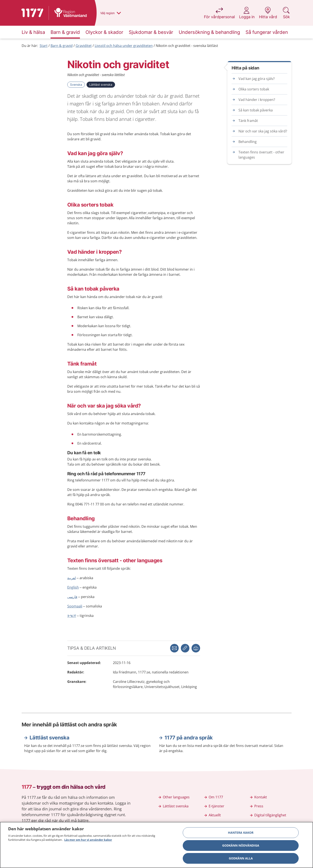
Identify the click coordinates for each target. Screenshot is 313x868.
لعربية (72, 578)
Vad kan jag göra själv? (257, 79)
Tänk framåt (248, 121)
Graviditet (84, 46)
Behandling (248, 142)
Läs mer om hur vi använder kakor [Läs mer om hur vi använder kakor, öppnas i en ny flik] (88, 841)
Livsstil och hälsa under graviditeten (124, 46)
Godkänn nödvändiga (241, 847)
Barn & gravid (62, 46)
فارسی (72, 597)
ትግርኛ (72, 616)
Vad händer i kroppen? (257, 100)
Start (44, 46)
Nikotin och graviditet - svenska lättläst (187, 46)
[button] (196, 648)
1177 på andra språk (189, 738)
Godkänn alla (241, 860)
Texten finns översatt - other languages (261, 155)
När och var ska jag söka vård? (263, 131)
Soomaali (75, 606)
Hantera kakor (241, 834)
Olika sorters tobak (254, 89)
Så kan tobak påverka (256, 110)
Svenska (76, 85)
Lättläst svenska (101, 85)
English (73, 587)
